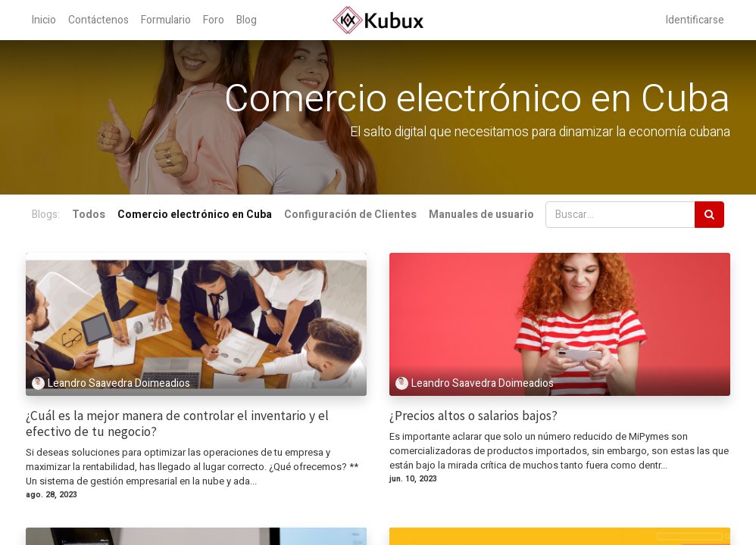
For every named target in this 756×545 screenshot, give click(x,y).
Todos (89, 215)
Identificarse (695, 20)
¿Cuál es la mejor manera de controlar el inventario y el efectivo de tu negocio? (177, 424)
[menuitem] (44, 20)
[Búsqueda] (709, 215)
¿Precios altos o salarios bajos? (473, 416)
